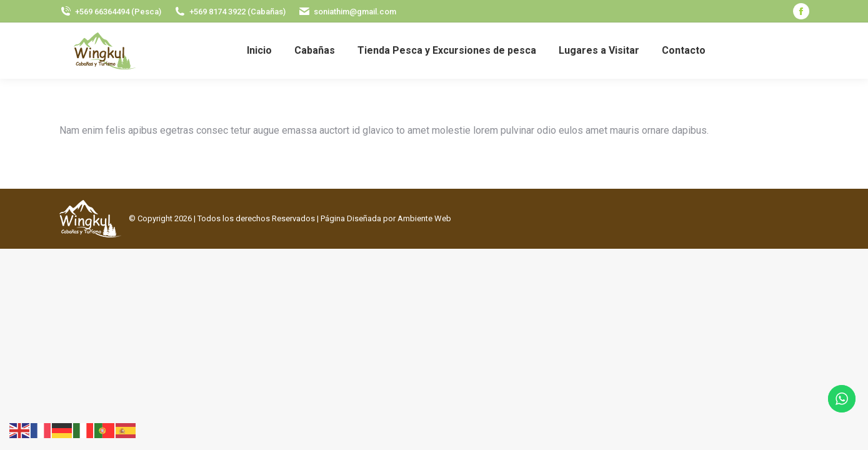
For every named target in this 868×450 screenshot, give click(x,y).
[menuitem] (259, 51)
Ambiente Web (424, 218)
